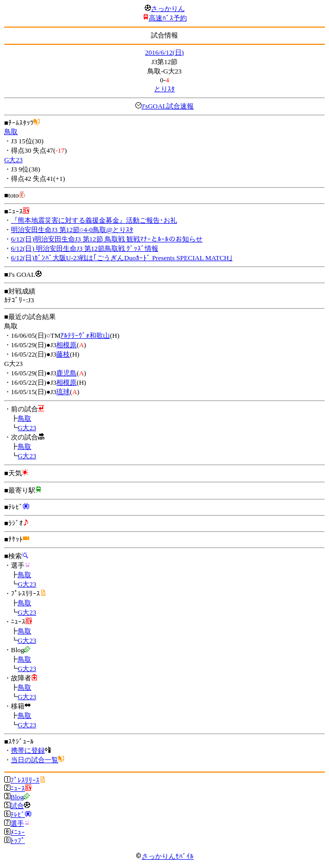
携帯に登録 (28, 750)
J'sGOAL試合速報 (168, 106)
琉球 (63, 392)
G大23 (13, 160)
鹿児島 (66, 373)
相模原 (66, 345)
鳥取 (11, 132)
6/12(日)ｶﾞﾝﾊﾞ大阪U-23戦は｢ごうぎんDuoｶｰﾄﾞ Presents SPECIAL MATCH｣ (122, 258)
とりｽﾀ (164, 89)
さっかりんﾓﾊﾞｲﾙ (164, 856)
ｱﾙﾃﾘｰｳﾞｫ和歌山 (85, 335)
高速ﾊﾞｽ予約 (168, 18)
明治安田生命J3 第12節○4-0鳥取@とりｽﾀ (72, 230)
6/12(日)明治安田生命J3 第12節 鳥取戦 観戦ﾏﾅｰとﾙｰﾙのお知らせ (107, 239)
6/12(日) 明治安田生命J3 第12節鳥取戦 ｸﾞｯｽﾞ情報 (85, 248)
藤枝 (63, 354)
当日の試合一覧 (35, 760)
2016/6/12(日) (164, 52)
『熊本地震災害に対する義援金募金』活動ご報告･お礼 (94, 220)
